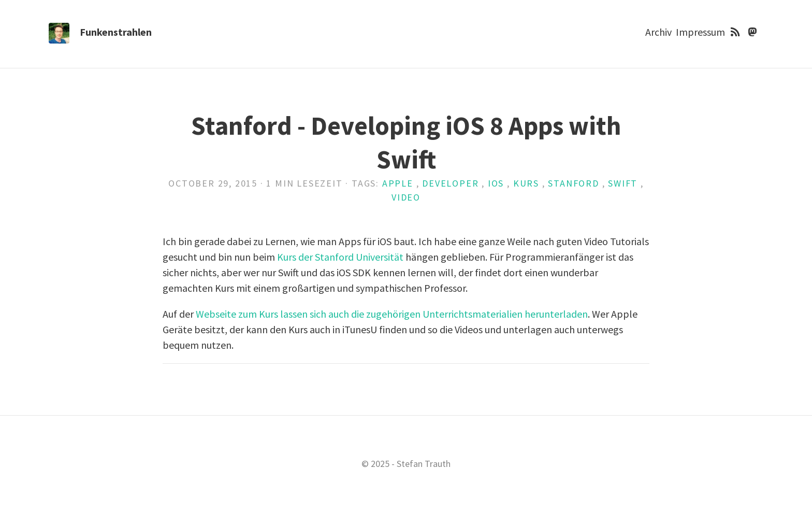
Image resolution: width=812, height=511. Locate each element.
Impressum (700, 32)
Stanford (573, 183)
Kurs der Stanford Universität (340, 257)
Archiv (658, 32)
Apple (398, 183)
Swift (623, 183)
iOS (496, 183)
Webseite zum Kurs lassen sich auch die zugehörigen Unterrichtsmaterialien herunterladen (392, 314)
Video (406, 197)
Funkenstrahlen (116, 32)
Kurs (526, 183)
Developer (450, 183)
